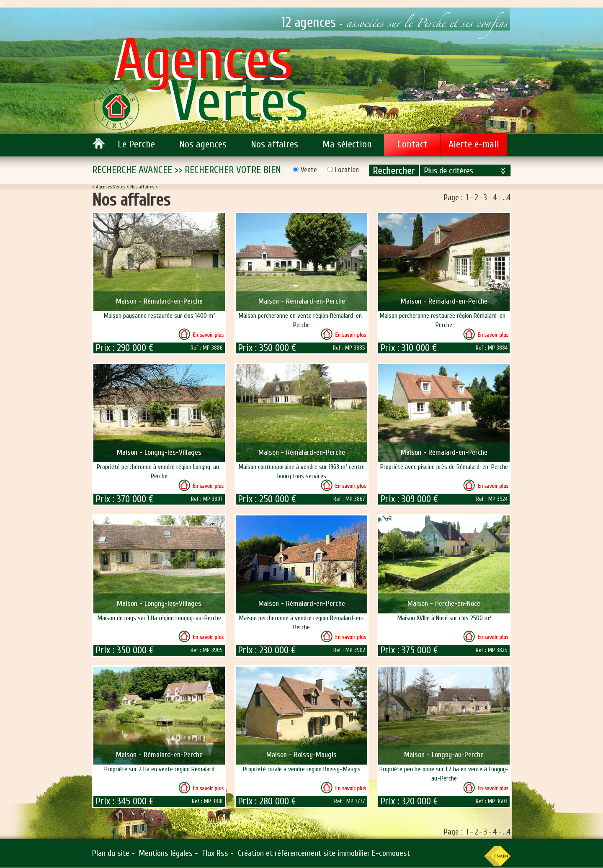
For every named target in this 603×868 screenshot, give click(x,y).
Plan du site (111, 853)
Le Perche (136, 144)
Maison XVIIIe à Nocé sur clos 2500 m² (444, 618)
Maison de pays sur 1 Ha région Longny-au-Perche (159, 618)
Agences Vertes (111, 187)
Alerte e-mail (474, 144)
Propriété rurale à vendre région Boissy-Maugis (302, 769)
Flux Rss (215, 853)
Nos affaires (274, 144)
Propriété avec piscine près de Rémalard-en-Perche (444, 467)
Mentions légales (166, 853)
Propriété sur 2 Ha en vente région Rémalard (159, 769)
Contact (412, 144)
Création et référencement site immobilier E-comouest (324, 853)
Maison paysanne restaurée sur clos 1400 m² (159, 316)
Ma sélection (347, 144)
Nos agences (203, 144)
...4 (507, 198)
